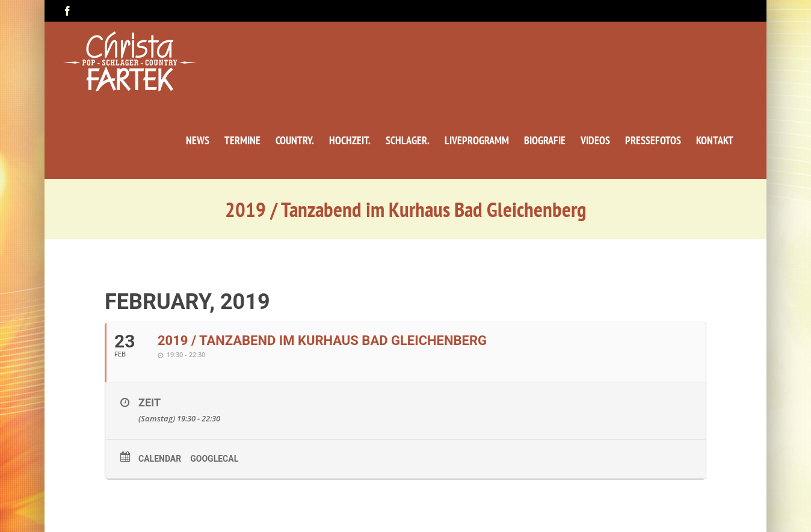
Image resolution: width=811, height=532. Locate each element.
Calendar (160, 459)
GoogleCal (214, 459)
